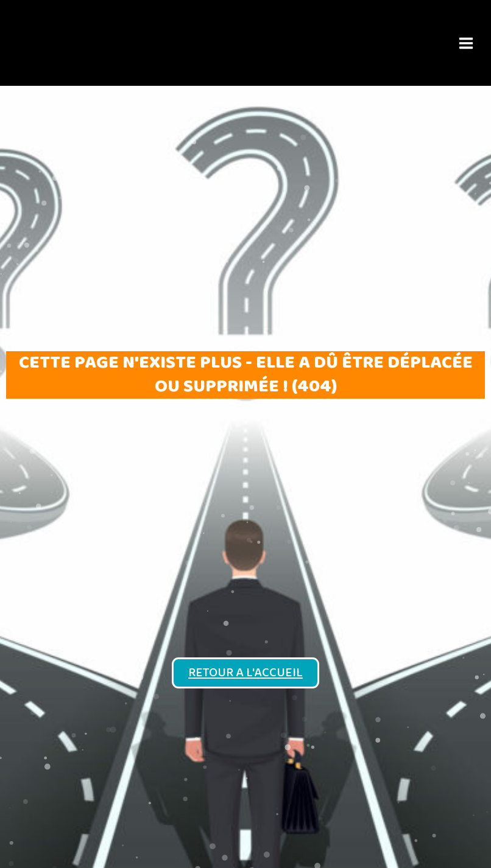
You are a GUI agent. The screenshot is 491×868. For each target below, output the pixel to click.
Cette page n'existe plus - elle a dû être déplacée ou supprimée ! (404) (246, 375)
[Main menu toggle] (466, 43)
